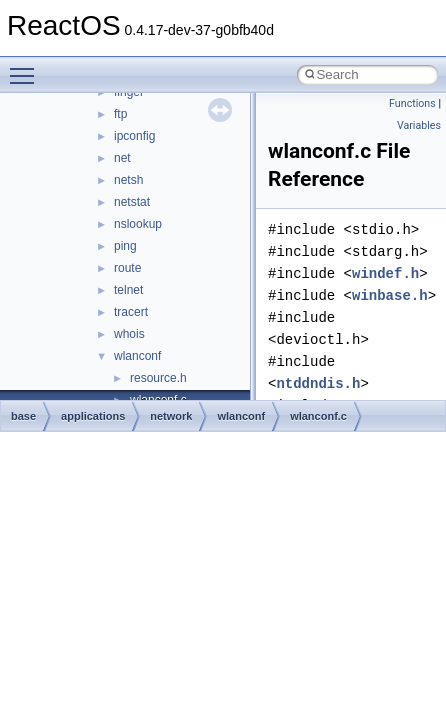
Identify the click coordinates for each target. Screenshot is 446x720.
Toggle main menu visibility (27, 67)
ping (125, 246)
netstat (132, 202)
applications (93, 416)
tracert (131, 312)
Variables (419, 125)
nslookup (138, 224)
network (171, 416)
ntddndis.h (318, 383)
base (23, 416)
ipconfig (134, 136)
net (122, 158)
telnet (128, 290)
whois (129, 334)
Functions (412, 103)
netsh (128, 180)
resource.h (158, 378)
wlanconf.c (318, 416)
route (127, 268)
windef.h (385, 273)
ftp (120, 114)
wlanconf (137, 356)
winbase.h (390, 295)
